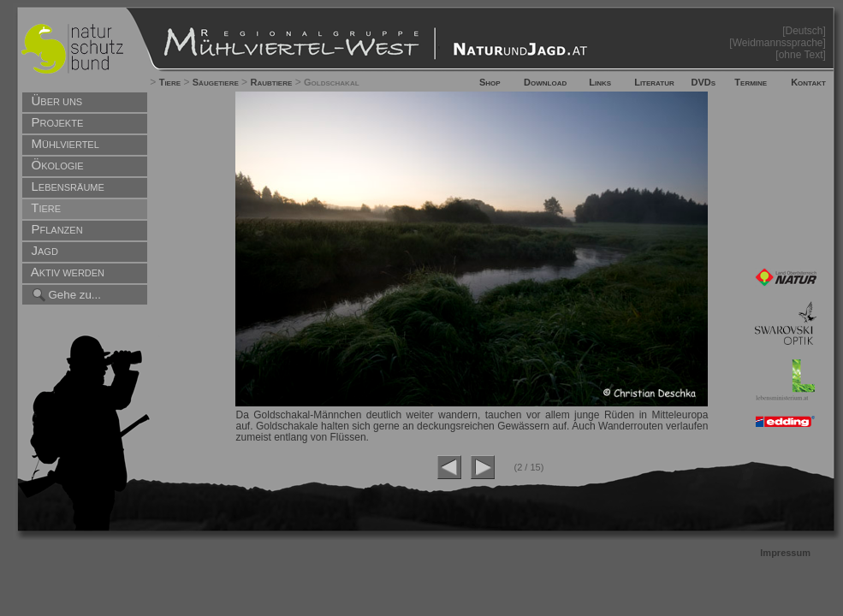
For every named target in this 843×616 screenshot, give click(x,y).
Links (600, 82)
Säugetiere (216, 82)
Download (545, 82)
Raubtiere (271, 82)
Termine (751, 82)
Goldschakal (332, 82)
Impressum (785, 553)
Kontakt (808, 82)
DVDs (704, 82)
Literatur (654, 82)
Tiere (170, 82)
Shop (490, 82)
